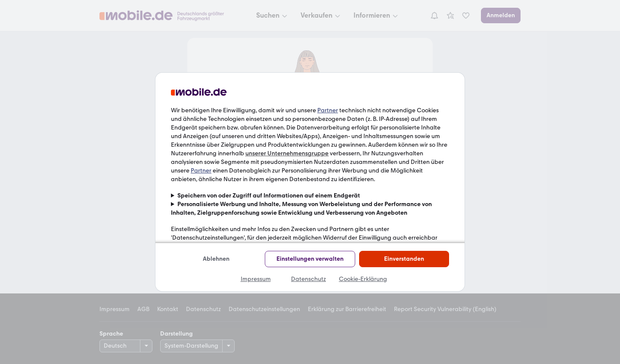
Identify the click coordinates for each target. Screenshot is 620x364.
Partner (328, 110)
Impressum (256, 279)
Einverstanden (404, 259)
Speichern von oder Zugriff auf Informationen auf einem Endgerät (269, 196)
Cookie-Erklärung (363, 279)
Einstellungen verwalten (310, 259)
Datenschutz (308, 279)
